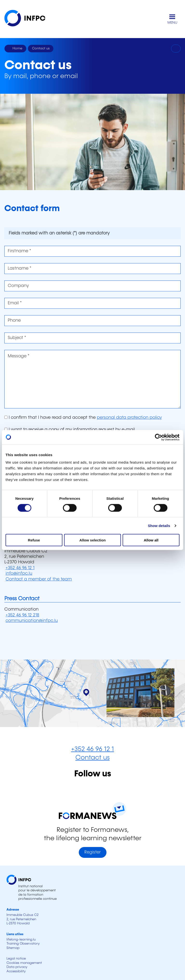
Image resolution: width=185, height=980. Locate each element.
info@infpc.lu (19, 573)
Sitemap (13, 948)
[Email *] (92, 303)
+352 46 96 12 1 (20, 568)
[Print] (176, 49)
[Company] (92, 286)
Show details (159, 525)
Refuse (34, 540)
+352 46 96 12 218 (22, 615)
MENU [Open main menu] (172, 23)
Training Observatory (23, 944)
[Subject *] (92, 338)
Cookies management (24, 963)
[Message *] (92, 379)
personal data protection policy (129, 418)
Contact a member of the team (39, 579)
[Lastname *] (92, 269)
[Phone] (92, 321)
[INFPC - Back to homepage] (28, 19)
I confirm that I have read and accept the (83, 418)
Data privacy (17, 967)
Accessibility (16, 971)
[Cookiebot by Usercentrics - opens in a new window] (158, 437)
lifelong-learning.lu (21, 940)
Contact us (92, 758)
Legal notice (16, 959)
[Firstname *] (92, 251)
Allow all (151, 540)
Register (92, 852)
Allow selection (92, 540)
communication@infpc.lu (32, 621)
